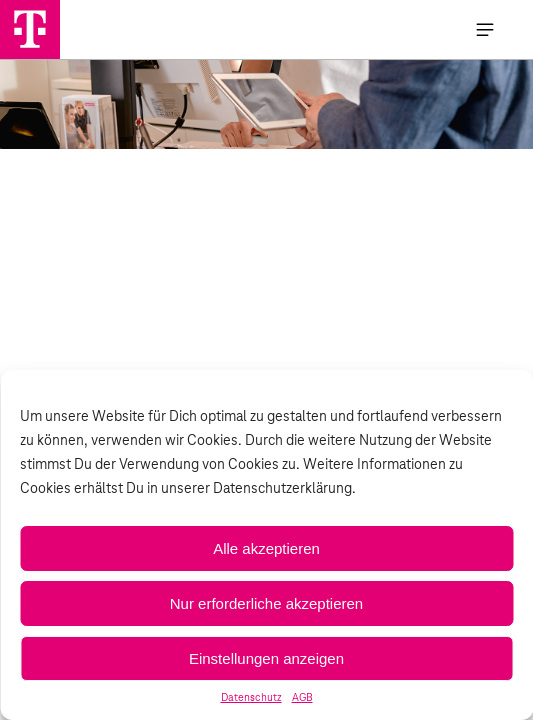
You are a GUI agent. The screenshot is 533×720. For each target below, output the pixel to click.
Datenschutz (251, 698)
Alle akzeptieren (266, 548)
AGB (302, 698)
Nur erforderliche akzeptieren (266, 603)
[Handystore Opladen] (30, 29)
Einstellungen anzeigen (266, 658)
